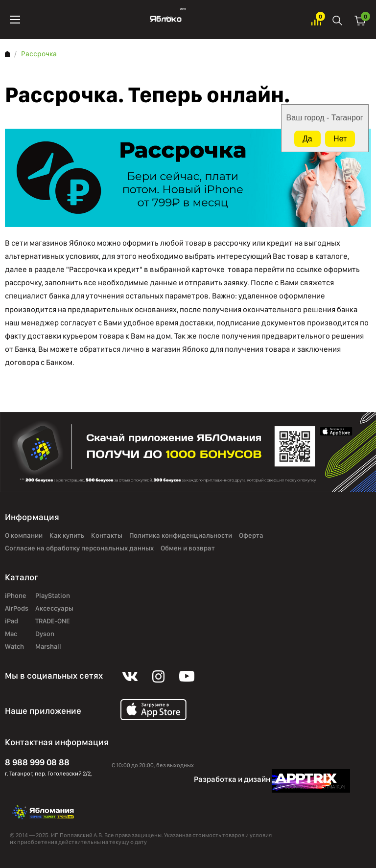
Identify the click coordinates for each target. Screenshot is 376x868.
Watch (14, 647)
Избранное (316, 20)
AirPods (17, 609)
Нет (340, 139)
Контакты (107, 536)
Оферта (251, 536)
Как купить (67, 536)
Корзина (360, 20)
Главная (7, 54)
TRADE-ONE (53, 621)
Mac (11, 634)
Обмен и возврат (188, 548)
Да (307, 139)
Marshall (48, 647)
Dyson (45, 634)
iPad (12, 621)
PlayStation (53, 596)
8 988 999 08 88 (37, 762)
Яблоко (166, 20)
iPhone (16, 596)
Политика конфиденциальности (181, 536)
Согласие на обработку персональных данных (79, 548)
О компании (24, 536)
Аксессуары (54, 609)
